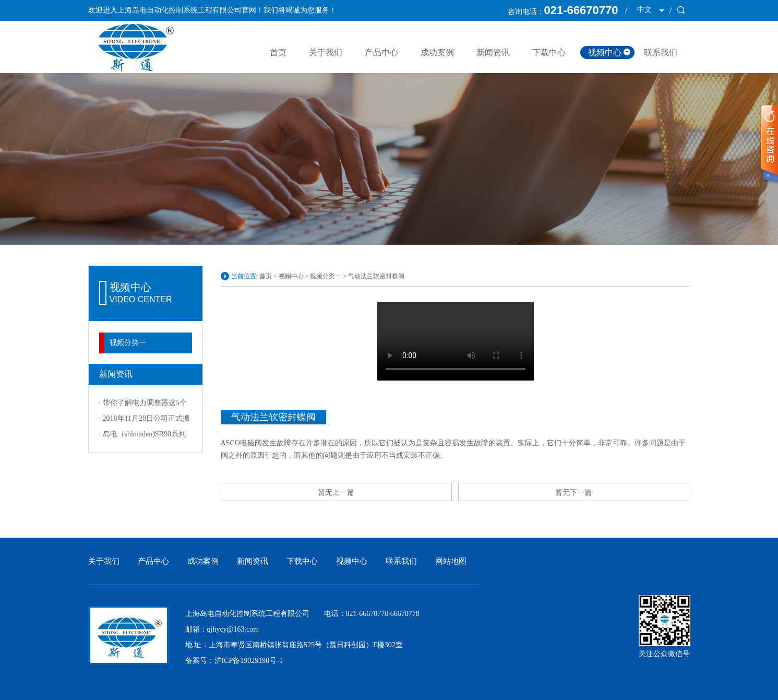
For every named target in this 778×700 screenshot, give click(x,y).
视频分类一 (128, 343)
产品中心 (381, 52)
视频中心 (605, 52)
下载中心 (549, 52)
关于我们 (326, 52)
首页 (278, 52)
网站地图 (451, 561)
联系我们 (661, 52)
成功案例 (437, 52)
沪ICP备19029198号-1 (249, 661)
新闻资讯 (493, 52)
